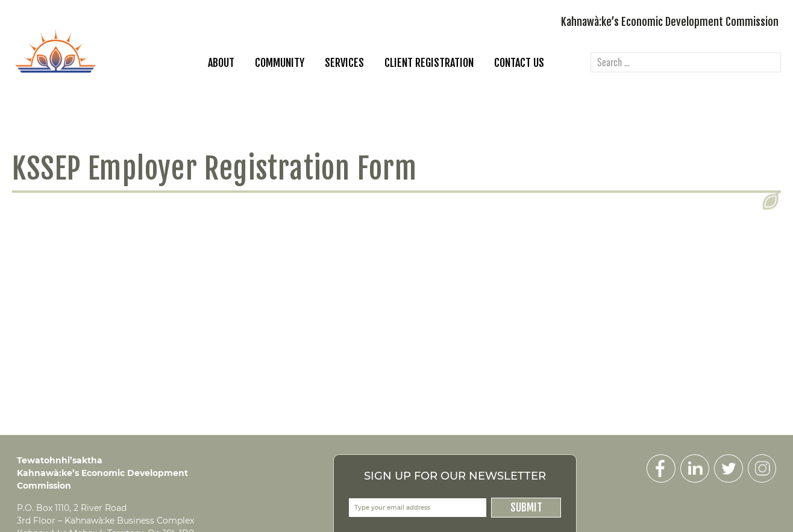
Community (280, 63)
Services (344, 63)
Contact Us (519, 63)
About (221, 63)
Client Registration (429, 63)
